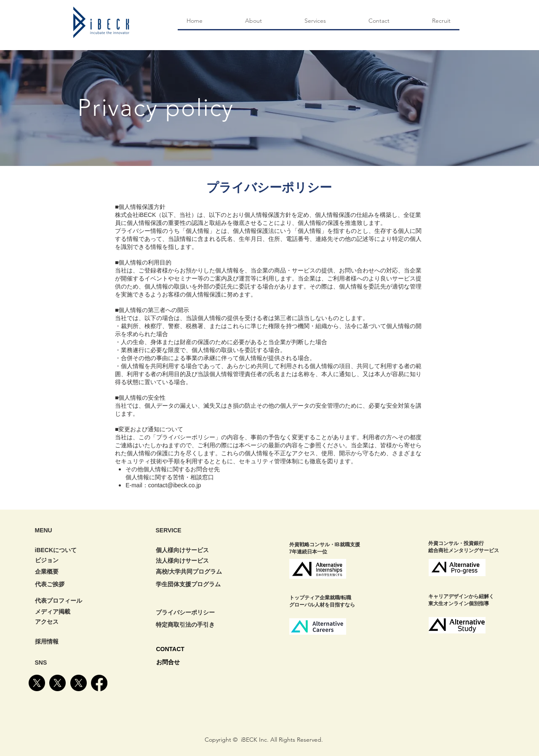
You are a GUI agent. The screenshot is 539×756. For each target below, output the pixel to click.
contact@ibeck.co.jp (175, 485)
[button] (315, 21)
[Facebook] (99, 683)
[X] (37, 683)
